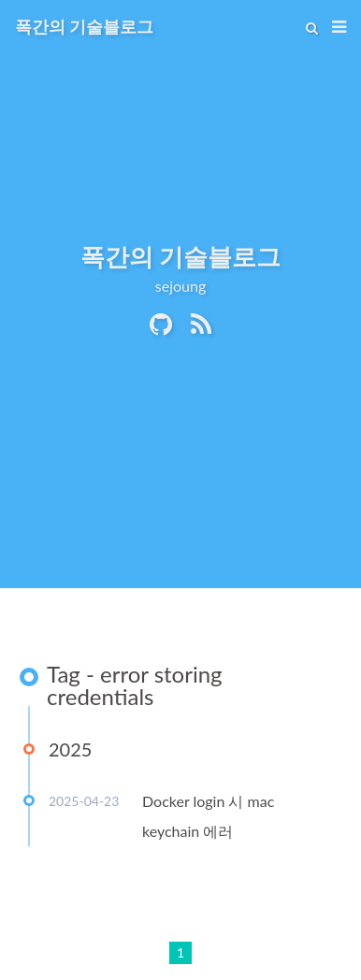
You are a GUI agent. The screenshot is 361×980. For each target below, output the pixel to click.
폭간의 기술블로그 (84, 26)
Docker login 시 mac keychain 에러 (208, 816)
